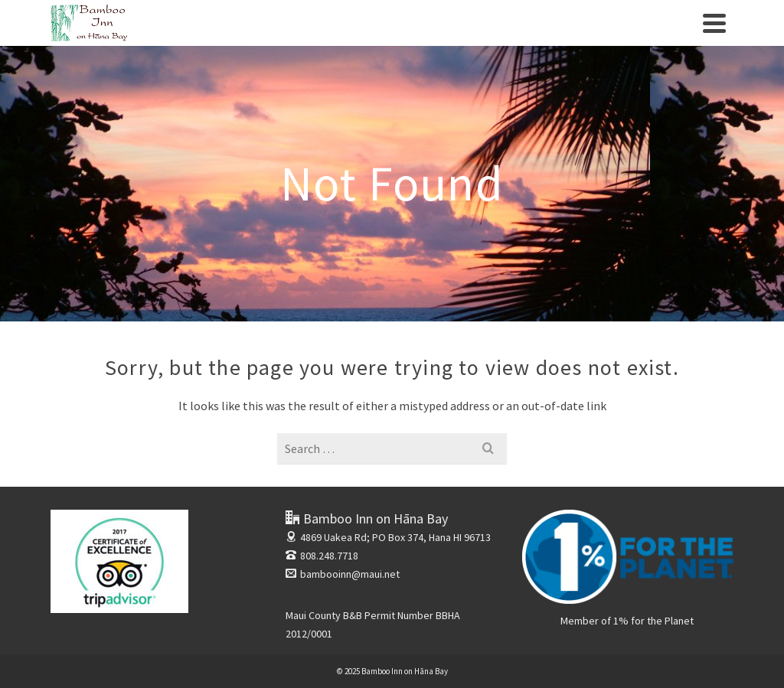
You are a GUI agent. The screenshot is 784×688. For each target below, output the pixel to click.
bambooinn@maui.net (343, 574)
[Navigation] (714, 23)
